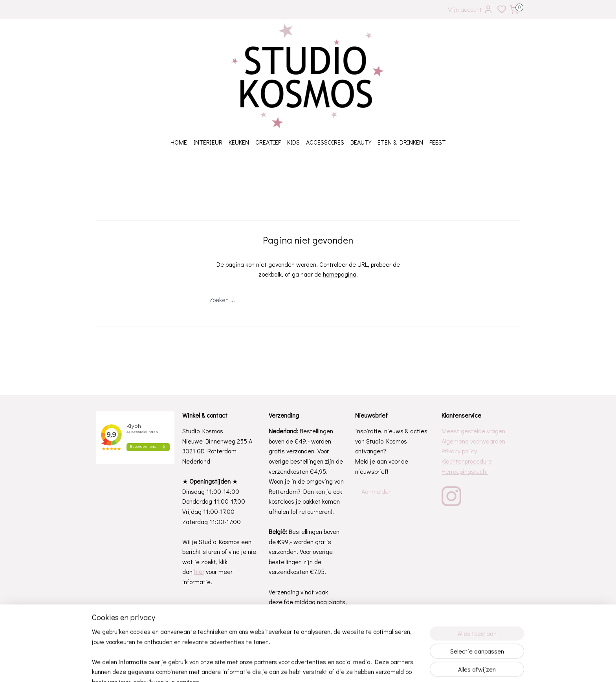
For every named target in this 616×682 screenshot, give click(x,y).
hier (199, 571)
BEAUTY (361, 142)
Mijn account (470, 9)
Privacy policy (459, 451)
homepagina (340, 274)
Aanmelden (377, 491)
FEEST (438, 142)
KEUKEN (239, 142)
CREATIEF (268, 142)
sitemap (331, 668)
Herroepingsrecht (465, 471)
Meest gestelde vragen (473, 431)
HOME (179, 142)
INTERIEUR (208, 142)
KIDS (293, 142)
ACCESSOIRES (325, 142)
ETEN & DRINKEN (400, 142)
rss (345, 668)
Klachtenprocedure (467, 461)
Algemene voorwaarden (473, 441)
